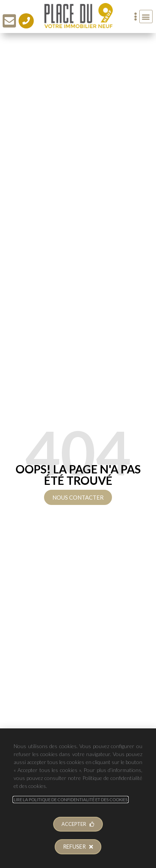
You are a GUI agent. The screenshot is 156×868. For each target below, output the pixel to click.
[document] (78, 434)
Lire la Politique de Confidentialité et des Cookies (71, 800)
